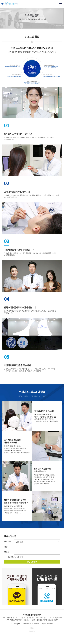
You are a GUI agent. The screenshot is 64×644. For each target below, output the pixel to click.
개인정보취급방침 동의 (15, 557)
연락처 (7, 552)
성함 (6, 547)
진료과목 (7, 541)
